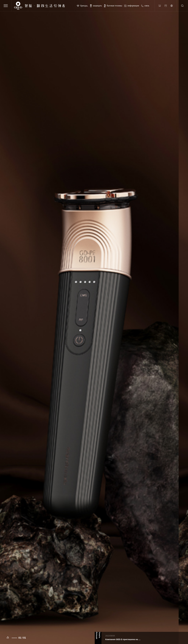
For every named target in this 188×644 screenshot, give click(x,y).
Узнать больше (108, 635)
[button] (7, 638)
